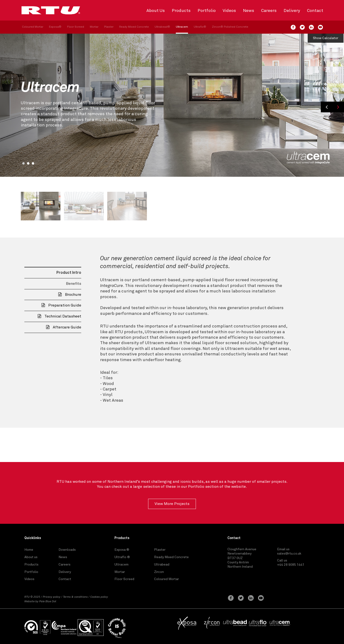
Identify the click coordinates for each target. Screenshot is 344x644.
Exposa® (55, 27)
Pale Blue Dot (48, 602)
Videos (229, 11)
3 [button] (33, 163)
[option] (172, 105)
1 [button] (23, 163)
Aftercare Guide (64, 327)
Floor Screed (76, 27)
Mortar (94, 27)
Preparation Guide (61, 305)
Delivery (292, 11)
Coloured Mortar (33, 27)
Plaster (109, 27)
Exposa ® (122, 550)
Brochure (70, 294)
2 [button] (28, 163)
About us (31, 557)
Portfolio (207, 11)
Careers (269, 11)
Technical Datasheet (59, 316)
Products (181, 11)
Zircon (159, 572)
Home (29, 550)
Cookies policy (99, 597)
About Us (156, 11)
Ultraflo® (200, 27)
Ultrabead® (162, 27)
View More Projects (172, 504)
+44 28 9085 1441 (291, 565)
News (249, 11)
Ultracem (182, 27)
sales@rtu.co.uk (289, 554)
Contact (315, 11)
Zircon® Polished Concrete (230, 27)
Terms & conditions (75, 597)
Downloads (67, 550)
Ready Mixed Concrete (134, 27)
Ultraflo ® (122, 557)
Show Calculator (326, 38)
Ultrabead (162, 565)
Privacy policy (52, 597)
